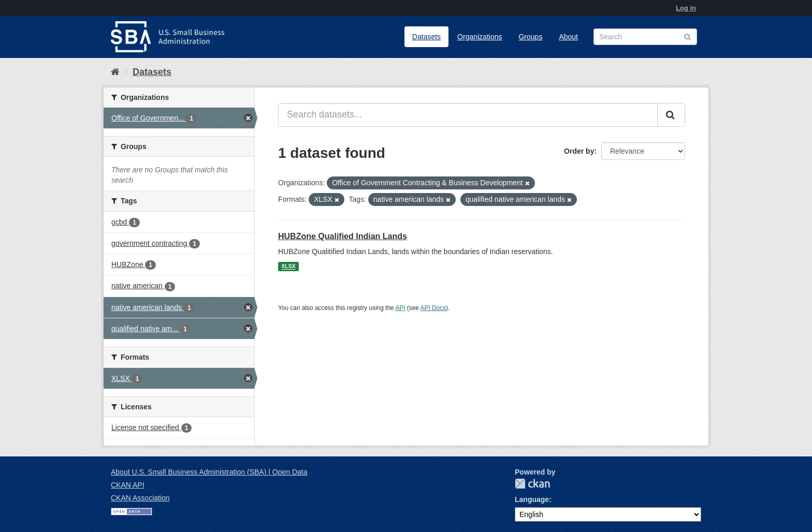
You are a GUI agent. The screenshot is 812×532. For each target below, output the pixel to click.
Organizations (480, 37)
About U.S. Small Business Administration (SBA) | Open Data (209, 472)
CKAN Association (140, 498)
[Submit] (671, 115)
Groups (530, 37)
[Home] (115, 72)
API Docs (433, 308)
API (400, 308)
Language (532, 499)
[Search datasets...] (468, 115)
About (568, 37)
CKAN (532, 484)
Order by (579, 151)
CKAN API (128, 485)
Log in (686, 8)
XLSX (288, 267)
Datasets (426, 37)
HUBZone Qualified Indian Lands (343, 236)
